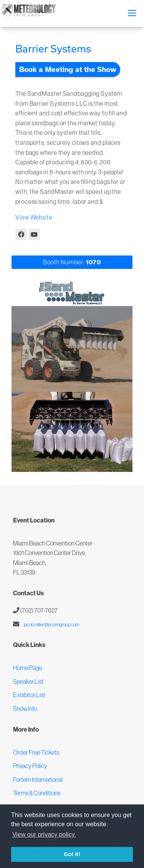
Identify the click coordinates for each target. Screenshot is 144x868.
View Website (34, 217)
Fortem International (38, 780)
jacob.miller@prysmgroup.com (51, 625)
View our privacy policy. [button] (44, 834)
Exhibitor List (29, 695)
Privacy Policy (30, 766)
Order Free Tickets (36, 752)
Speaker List (28, 681)
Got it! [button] (72, 854)
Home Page (27, 668)
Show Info (25, 709)
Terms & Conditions (37, 793)
